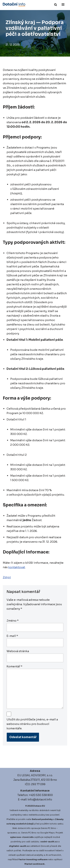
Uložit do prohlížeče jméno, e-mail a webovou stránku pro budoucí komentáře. (32, 724)
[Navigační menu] (63, 4)
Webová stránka (18, 651)
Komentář (14, 666)
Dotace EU (39, 806)
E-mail (12, 636)
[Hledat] (56, 5)
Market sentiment (34, 864)
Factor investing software (33, 859)
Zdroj (7, 577)
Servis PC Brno (48, 828)
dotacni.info (24, 828)
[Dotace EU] (14, 4)
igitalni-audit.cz (20, 846)
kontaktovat (17, 567)
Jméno (13, 621)
